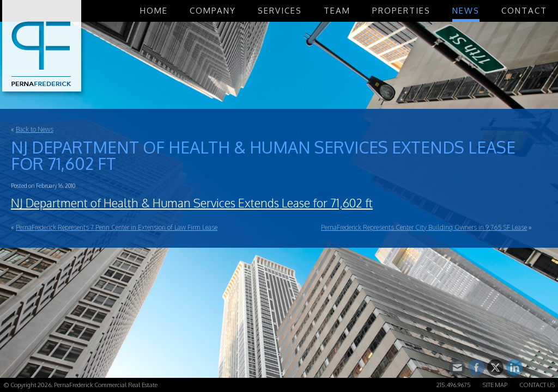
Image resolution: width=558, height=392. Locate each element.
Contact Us (537, 385)
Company (213, 11)
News (466, 11)
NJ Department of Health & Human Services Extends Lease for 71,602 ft (192, 203)
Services (280, 11)
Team (337, 11)
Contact (524, 11)
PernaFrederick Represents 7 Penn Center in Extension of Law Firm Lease (117, 227)
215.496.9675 (454, 385)
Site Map (495, 385)
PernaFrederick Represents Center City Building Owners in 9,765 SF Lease (424, 227)
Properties (401, 11)
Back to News (35, 129)
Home (154, 11)
